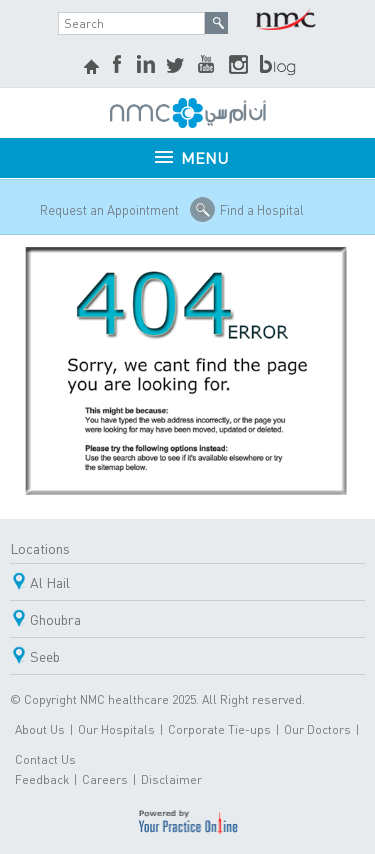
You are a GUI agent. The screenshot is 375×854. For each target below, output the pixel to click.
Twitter (177, 66)
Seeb (45, 656)
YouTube (208, 66)
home (94, 69)
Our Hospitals (116, 729)
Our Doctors (317, 729)
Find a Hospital (262, 209)
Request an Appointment (109, 209)
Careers (105, 779)
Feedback (42, 779)
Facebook (119, 66)
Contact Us (45, 759)
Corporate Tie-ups (219, 729)
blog (279, 66)
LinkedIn (146, 66)
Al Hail (50, 582)
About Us (40, 729)
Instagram (239, 66)
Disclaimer (171, 779)
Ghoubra (55, 619)
